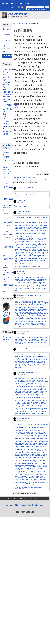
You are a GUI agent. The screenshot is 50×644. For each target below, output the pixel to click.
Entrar (13, 7)
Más (27, 3)
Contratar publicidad (7, 338)
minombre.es (9, 3)
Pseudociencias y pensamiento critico (10, 130)
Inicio (15, 23)
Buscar (26, 6)
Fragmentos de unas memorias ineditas (8, 98)
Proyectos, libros (8, 122)
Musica (6, 119)
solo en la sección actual (36, 9)
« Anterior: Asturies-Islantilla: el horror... (26, 178)
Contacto (39, 505)
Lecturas (7, 109)
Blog (31, 23)
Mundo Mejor (34, 499)
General (47, 174)
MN (21, 3)
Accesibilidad (27, 505)
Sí (6, 245)
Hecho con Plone (6, 499)
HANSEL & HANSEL (7, 157)
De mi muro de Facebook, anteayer (7, 172)
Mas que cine (5, 114)
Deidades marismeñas (8, 235)
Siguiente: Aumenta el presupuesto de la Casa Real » (33, 180)
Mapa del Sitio (12, 505)
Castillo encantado (7, 223)
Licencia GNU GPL (21, 499)
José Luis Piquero (18, 14)
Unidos (6, 185)
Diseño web (45, 499)
